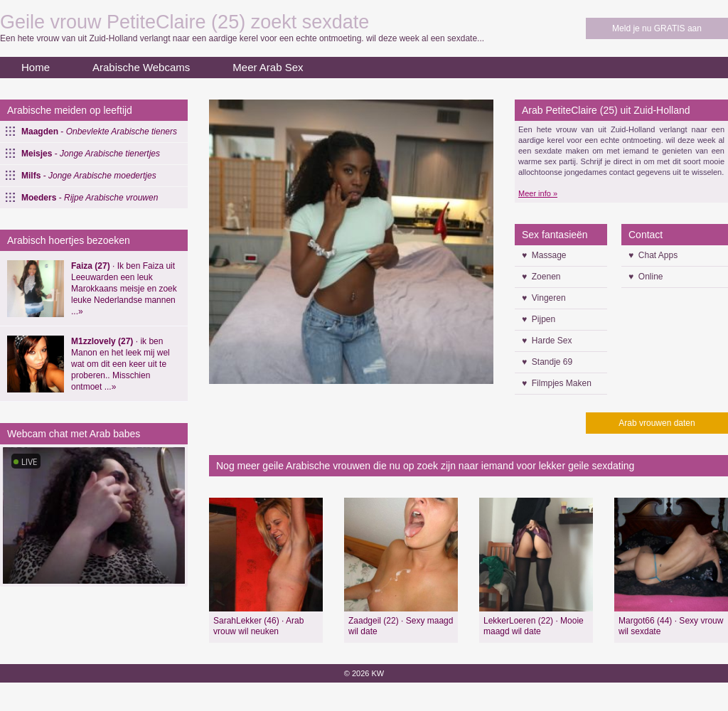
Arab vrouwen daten (657, 423)
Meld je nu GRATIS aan (657, 28)
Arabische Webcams (141, 67)
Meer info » (538, 193)
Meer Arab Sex (268, 67)
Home (36, 67)
